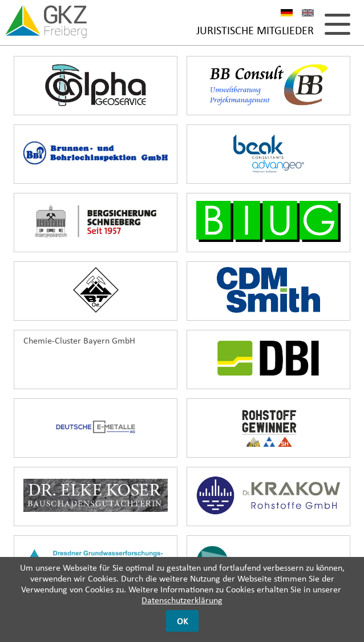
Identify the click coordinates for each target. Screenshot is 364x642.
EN (308, 15)
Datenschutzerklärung (182, 600)
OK (182, 621)
